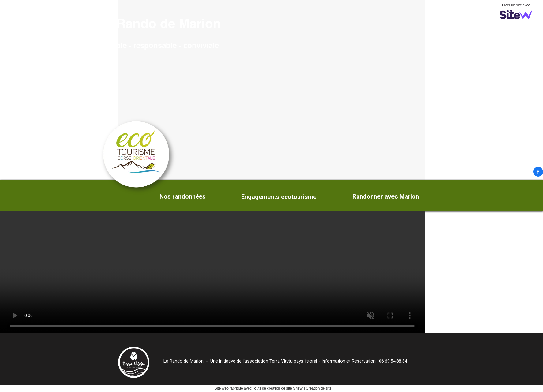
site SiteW (294, 388)
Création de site (319, 388)
